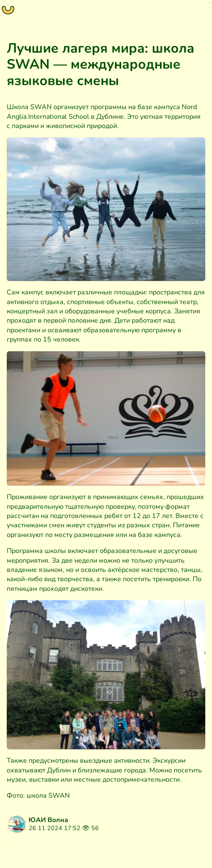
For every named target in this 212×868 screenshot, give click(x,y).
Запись (51, 851)
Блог (20, 851)
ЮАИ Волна (48, 820)
